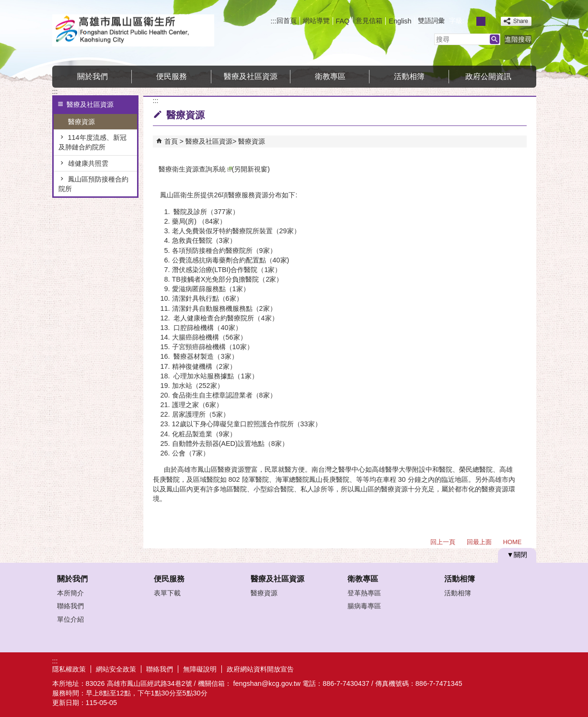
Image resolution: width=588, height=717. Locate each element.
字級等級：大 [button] (491, 21)
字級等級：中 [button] (481, 21)
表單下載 (167, 593)
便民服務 (172, 76)
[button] (495, 39)
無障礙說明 (200, 669)
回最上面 (479, 542)
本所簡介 (70, 593)
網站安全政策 (116, 669)
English (400, 21)
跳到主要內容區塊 (5, 5)
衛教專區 (330, 76)
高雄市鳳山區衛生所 (133, 30)
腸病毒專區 (364, 606)
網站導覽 (316, 21)
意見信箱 (369, 21)
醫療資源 (81, 122)
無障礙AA (502, 669)
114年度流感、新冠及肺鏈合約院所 (92, 142)
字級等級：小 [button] (470, 21)
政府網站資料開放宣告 (260, 669)
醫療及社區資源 (251, 76)
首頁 (171, 141)
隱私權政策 (69, 669)
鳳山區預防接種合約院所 (93, 184)
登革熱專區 (364, 593)
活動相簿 (409, 76)
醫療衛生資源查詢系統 (195, 169)
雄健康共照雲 (88, 163)
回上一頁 (443, 542)
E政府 (454, 668)
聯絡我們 (70, 606)
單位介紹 (70, 619)
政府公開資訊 (488, 76)
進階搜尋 (518, 39)
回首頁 (287, 21)
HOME (513, 542)
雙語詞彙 (431, 21)
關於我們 (92, 76)
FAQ (343, 21)
